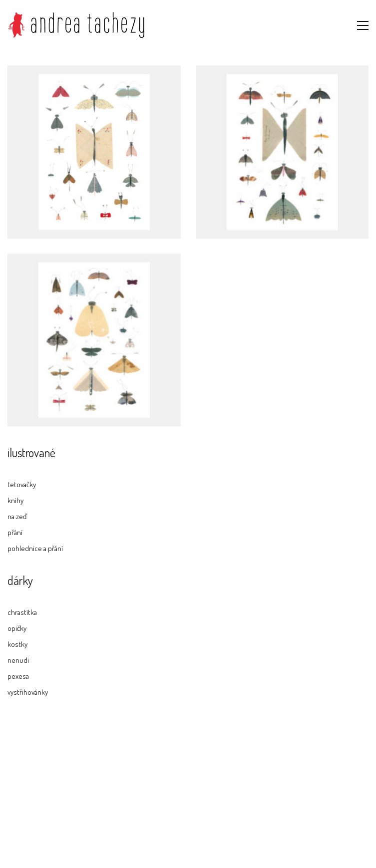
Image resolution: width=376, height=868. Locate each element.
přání (15, 532)
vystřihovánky (28, 692)
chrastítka (22, 612)
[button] (363, 25)
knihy (15, 500)
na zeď (17, 516)
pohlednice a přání (35, 548)
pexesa (18, 676)
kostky (17, 644)
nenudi (18, 660)
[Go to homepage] (76, 25)
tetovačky (22, 484)
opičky (17, 628)
